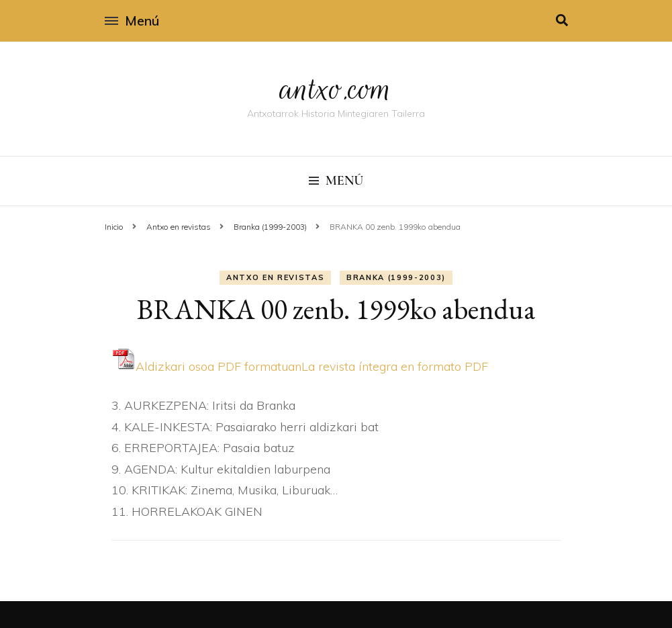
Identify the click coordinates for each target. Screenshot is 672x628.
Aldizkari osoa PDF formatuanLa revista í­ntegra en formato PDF (300, 366)
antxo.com (336, 89)
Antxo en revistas (275, 277)
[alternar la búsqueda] (562, 20)
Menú (132, 20)
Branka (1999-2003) (396, 277)
